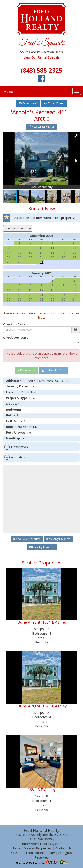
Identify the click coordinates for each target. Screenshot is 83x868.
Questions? (28, 103)
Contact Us (64, 848)
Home (16, 848)
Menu (8, 91)
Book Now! (26, 370)
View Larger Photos (41, 127)
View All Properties (38, 848)
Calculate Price (54, 370)
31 (41, 262)
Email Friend (54, 103)
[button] (76, 136)
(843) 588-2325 (41, 70)
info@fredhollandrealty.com (41, 844)
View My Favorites (58, 539)
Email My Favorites (42, 547)
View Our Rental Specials (41, 57)
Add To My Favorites (27, 539)
